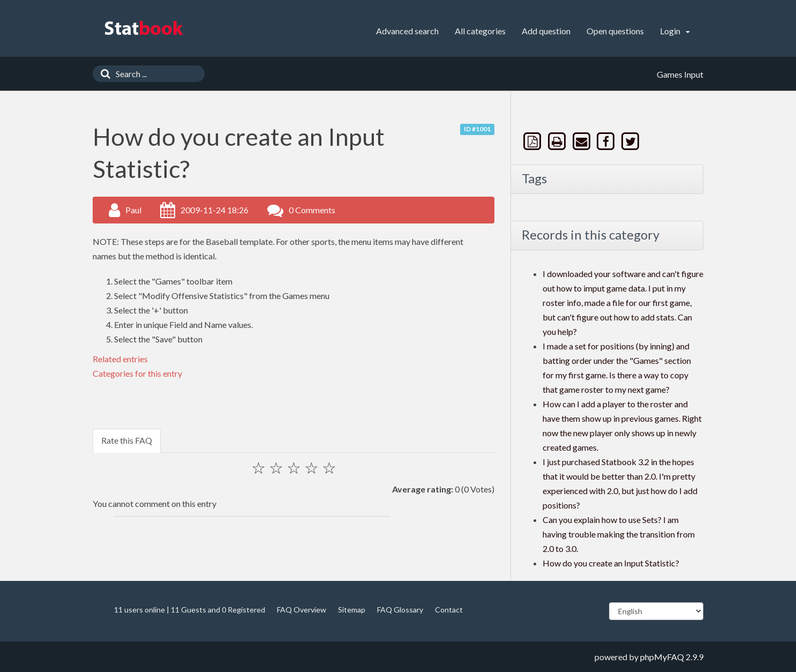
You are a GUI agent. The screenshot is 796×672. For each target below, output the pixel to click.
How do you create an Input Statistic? (611, 563)
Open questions (615, 31)
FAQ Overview (302, 610)
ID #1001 (477, 129)
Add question (546, 31)
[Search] (103, 74)
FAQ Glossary (400, 610)
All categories (480, 31)
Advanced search (407, 31)
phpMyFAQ (662, 657)
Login (675, 31)
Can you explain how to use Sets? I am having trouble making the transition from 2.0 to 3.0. (619, 534)
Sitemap (352, 610)
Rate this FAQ (127, 440)
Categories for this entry (137, 373)
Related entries (120, 359)
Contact (449, 610)
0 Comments (312, 210)
